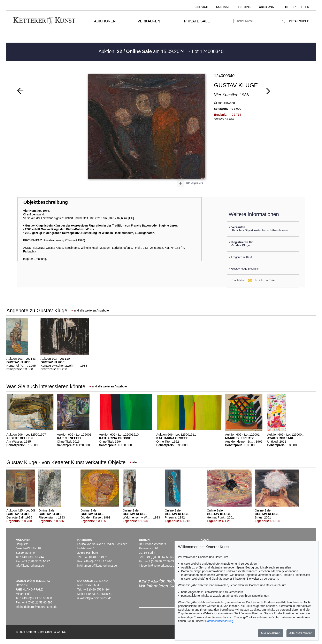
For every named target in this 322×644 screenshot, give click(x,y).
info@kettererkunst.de (30, 566)
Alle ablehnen (271, 633)
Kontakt (223, 7)
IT (301, 7)
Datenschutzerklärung (219, 621)
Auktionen (105, 21)
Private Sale (197, 21)
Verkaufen (149, 21)
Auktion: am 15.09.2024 (142, 51)
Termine (244, 7)
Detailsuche (299, 21)
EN (295, 7)
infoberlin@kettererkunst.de (157, 566)
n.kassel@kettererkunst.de (94, 598)
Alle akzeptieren (301, 633)
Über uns (266, 7)
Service (202, 7)
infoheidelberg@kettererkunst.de (37, 607)
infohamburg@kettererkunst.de (97, 566)
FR (307, 7)
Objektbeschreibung (46, 202)
